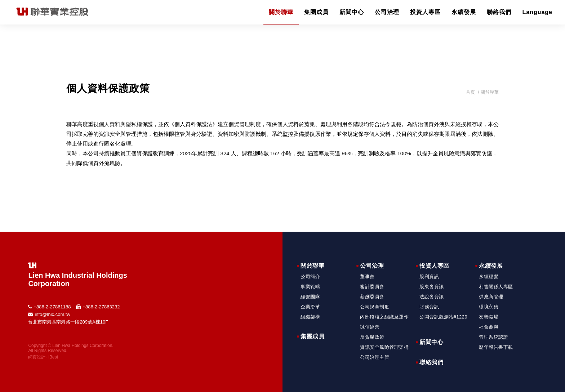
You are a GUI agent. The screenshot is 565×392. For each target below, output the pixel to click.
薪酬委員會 (372, 297)
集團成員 (316, 12)
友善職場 (489, 317)
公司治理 (387, 12)
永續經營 (489, 277)
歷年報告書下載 (496, 347)
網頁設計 (37, 357)
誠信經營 (370, 327)
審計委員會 (372, 287)
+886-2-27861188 (52, 307)
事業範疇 (310, 287)
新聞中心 (352, 12)
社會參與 (489, 327)
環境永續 (489, 307)
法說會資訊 (432, 297)
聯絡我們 (499, 12)
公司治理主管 (375, 357)
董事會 (367, 277)
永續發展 (464, 12)
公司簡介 (310, 277)
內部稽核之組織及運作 (384, 317)
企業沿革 (310, 307)
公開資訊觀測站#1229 (443, 317)
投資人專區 (425, 12)
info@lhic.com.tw (52, 314)
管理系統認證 (493, 337)
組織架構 (310, 317)
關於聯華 (281, 12)
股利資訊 (429, 277)
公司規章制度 (375, 307)
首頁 (470, 92)
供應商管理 (491, 297)
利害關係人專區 (496, 287)
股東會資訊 (432, 287)
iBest (53, 357)
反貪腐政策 (372, 337)
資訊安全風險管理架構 (384, 347)
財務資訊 (429, 307)
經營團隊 (310, 297)
